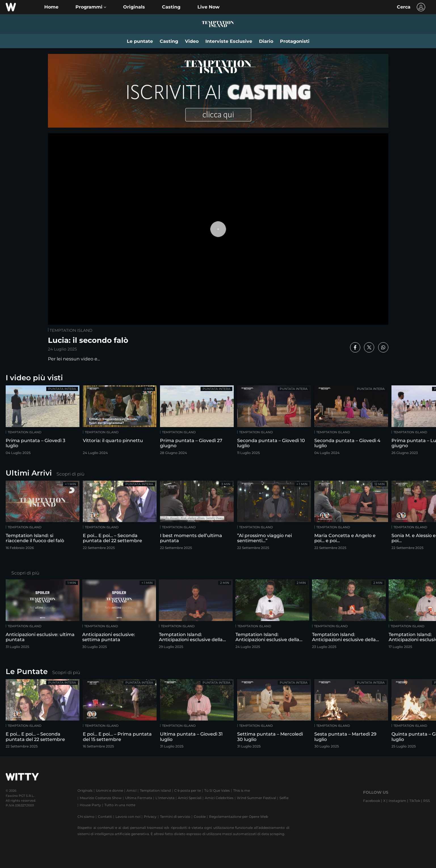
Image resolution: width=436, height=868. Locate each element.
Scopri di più (70, 474)
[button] (91, 7)
